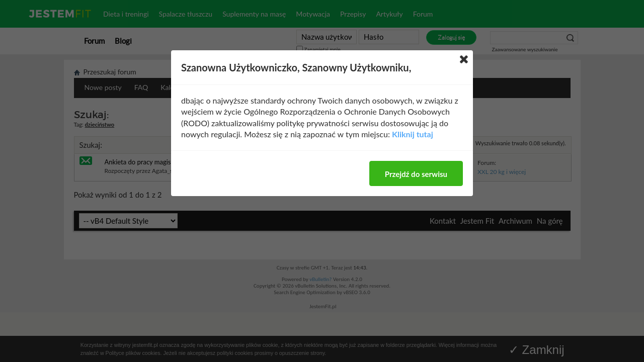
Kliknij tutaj (413, 134)
